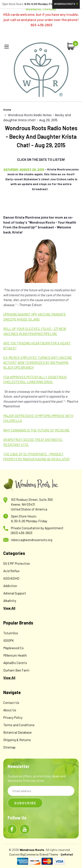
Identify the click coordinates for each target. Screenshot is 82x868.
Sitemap (9, 747)
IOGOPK (9, 640)
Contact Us (11, 703)
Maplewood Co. (14, 648)
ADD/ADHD (11, 578)
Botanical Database (17, 732)
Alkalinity (10, 601)
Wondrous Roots (66, 4)
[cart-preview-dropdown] (72, 46)
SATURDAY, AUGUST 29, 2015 (24, 169)
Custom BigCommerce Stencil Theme (34, 854)
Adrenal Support (15, 593)
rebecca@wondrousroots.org (32, 540)
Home (7, 110)
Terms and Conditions (19, 725)
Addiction (10, 586)
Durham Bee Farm (16, 670)
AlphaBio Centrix (15, 663)
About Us (10, 710)
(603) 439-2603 (22, 533)
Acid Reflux (11, 571)
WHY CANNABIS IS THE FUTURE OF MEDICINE (37, 430)
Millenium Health (15, 655)
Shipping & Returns (17, 740)
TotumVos (11, 633)
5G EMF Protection (17, 563)
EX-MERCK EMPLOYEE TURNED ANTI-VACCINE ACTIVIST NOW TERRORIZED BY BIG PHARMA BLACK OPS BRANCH (38, 362)
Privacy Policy (13, 717)
